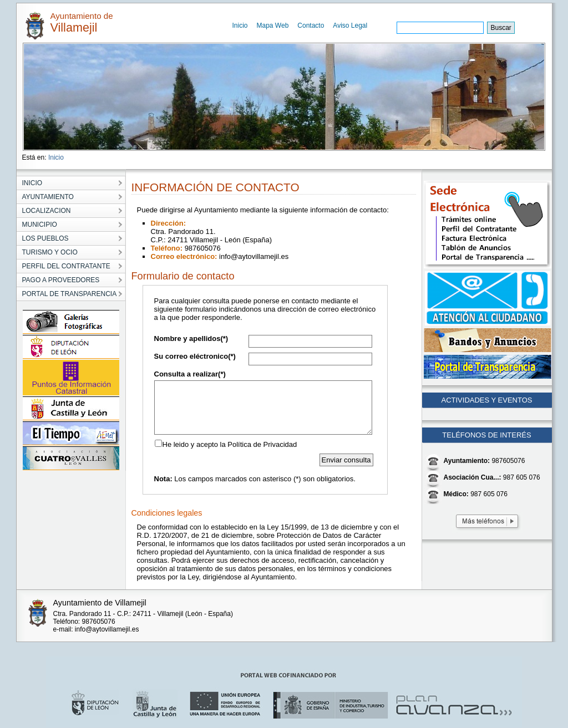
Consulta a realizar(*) (190, 374)
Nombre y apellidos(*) (191, 338)
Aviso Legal (350, 26)
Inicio (240, 26)
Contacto (311, 26)
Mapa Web (273, 26)
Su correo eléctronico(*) (195, 356)
